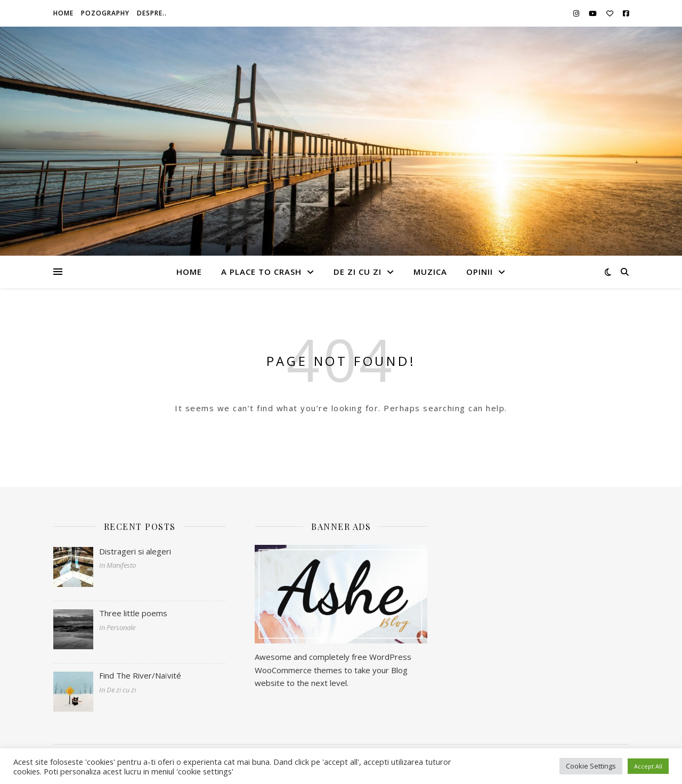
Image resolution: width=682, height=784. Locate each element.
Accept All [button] (648, 766)
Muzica (430, 272)
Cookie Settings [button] (591, 766)
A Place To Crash (261, 272)
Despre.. (152, 13)
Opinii (480, 272)
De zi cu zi (358, 272)
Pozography (105, 13)
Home (63, 13)
